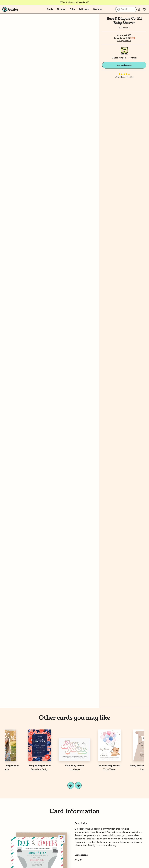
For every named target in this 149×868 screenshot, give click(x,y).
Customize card (124, 65)
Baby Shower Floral (57, 766)
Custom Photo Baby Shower (127, 766)
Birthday (61, 9)
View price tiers (124, 41)
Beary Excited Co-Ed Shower (22, 766)
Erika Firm (57, 769)
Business (98, 9)
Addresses (84, 9)
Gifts (72, 9)
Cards (50, 9)
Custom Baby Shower (92, 766)
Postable (126, 28)
